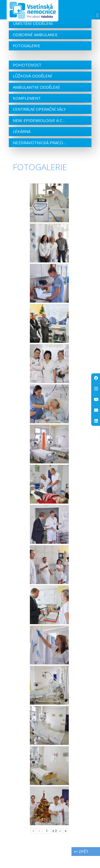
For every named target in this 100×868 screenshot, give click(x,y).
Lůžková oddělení (32, 88)
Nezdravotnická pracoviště (39, 154)
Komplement (27, 110)
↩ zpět (81, 863)
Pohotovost (27, 77)
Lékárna (22, 143)
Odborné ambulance (35, 46)
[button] (97, 15)
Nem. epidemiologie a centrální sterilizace (39, 132)
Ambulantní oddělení (36, 99)
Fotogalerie (27, 58)
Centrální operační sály (39, 121)
